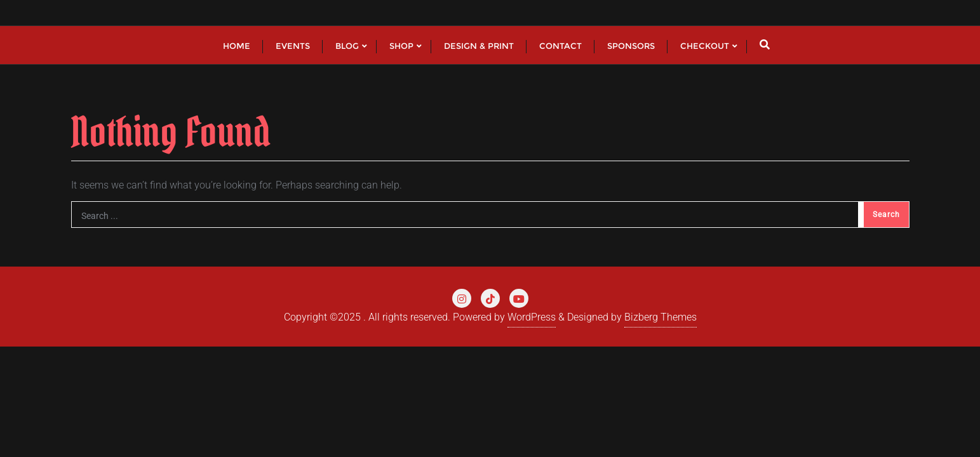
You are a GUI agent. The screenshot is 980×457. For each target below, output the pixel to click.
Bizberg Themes (661, 317)
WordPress (532, 317)
